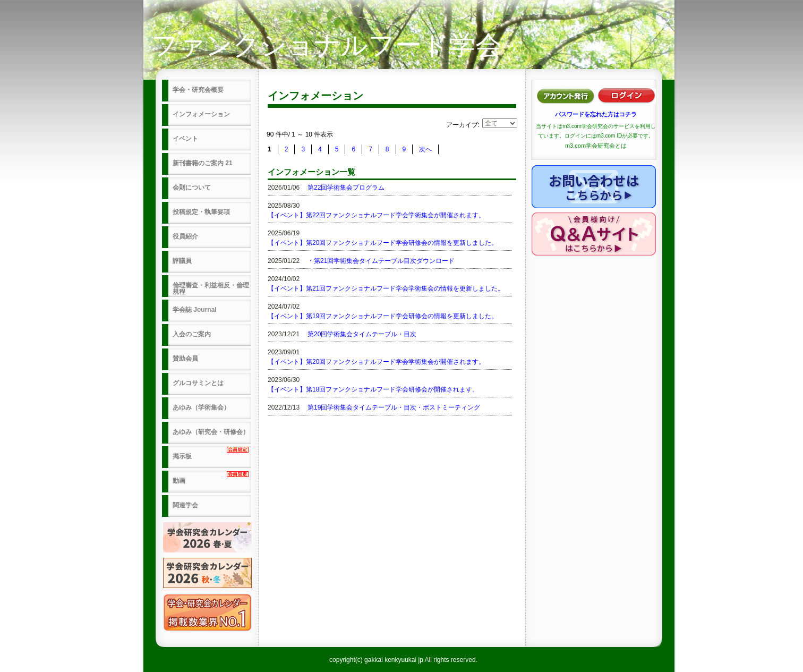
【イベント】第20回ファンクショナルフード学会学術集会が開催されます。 (376, 362)
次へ (425, 149)
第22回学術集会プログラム (346, 188)
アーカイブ (462, 125)
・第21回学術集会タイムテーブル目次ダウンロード (381, 261)
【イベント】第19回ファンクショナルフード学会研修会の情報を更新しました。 (383, 316)
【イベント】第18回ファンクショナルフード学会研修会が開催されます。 (373, 389)
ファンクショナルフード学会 (327, 45)
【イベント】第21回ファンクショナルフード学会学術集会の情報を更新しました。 (386, 288)
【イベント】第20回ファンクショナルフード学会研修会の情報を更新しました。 (383, 243)
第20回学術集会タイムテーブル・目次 (362, 334)
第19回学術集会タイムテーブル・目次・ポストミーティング (394, 407)
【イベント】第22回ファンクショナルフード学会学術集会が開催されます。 (376, 215)
